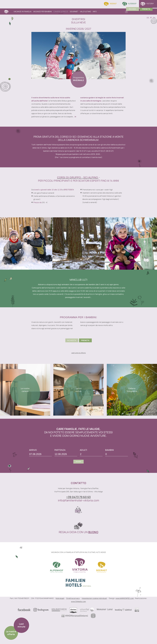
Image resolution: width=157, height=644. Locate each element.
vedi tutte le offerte (79, 353)
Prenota (85, 340)
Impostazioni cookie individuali (94, 598)
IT (151, 18)
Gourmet (74, 12)
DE (148, 18)
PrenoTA (149, 12)
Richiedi (135, 12)
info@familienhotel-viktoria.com (79, 500)
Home (9, 12)
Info (95, 12)
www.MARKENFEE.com (125, 598)
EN (154, 18)
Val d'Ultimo (85, 12)
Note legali (60, 598)
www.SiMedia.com (78, 602)
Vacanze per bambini (43, 12)
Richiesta (72, 340)
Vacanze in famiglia (23, 12)
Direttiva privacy (73, 598)
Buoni (126, 12)
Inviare (78, 462)
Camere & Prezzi (61, 12)
